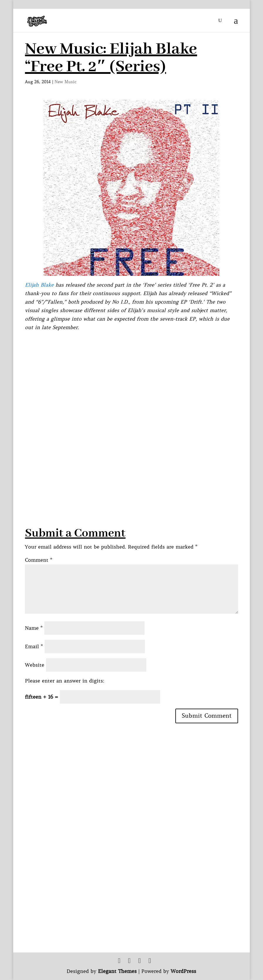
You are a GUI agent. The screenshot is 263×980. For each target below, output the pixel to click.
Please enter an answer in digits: (65, 681)
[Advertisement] (132, 484)
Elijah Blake (39, 285)
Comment (39, 560)
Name (34, 628)
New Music (66, 82)
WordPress (183, 971)
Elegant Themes (117, 971)
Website (35, 665)
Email (34, 646)
